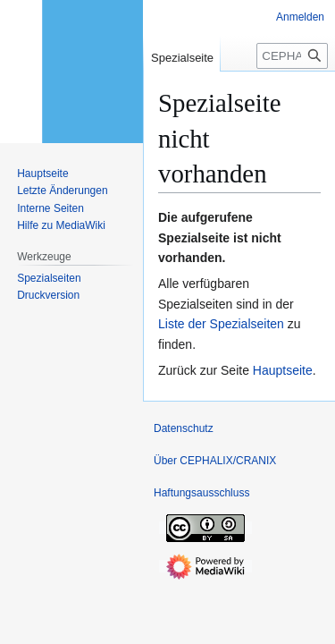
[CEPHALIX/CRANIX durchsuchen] (292, 56)
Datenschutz (184, 428)
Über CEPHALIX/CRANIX (215, 461)
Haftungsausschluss (201, 493)
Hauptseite (283, 370)
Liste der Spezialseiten (221, 324)
